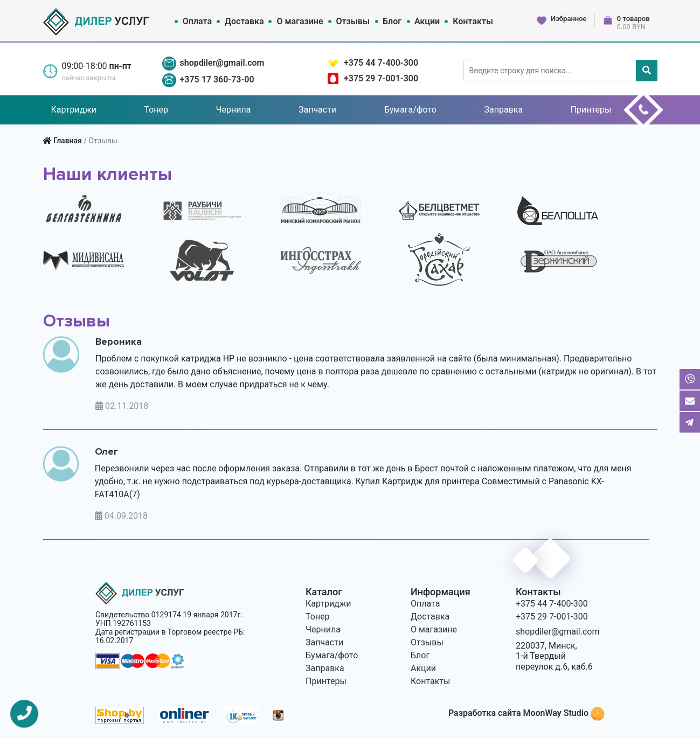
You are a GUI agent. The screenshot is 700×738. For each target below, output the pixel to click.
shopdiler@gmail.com (222, 63)
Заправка (503, 110)
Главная (68, 141)
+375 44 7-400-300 (381, 63)
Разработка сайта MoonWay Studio (526, 713)
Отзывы (353, 21)
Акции (427, 21)
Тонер (156, 110)
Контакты (473, 21)
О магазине (300, 21)
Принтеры (591, 110)
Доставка (244, 21)
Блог (392, 21)
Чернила (234, 110)
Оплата (197, 21)
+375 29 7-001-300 (381, 78)
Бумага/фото (410, 110)
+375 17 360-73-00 (217, 79)
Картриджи (74, 110)
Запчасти (317, 110)
